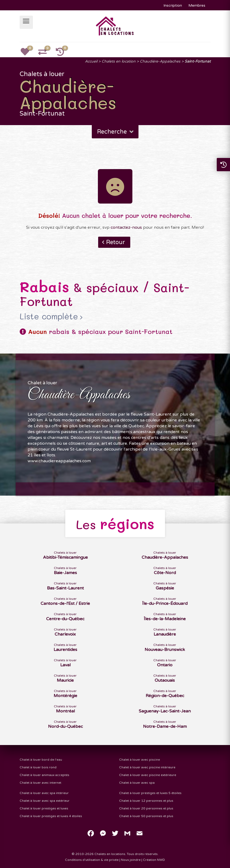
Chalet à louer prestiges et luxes (44, 808)
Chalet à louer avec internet (40, 783)
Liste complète (49, 316)
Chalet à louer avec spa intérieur (44, 793)
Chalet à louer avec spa (137, 783)
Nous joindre (131, 860)
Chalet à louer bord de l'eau (41, 760)
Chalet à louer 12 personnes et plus (146, 801)
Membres (197, 5)
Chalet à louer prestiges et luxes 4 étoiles (51, 816)
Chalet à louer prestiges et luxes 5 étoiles (150, 793)
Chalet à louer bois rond (38, 767)
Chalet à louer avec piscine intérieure (147, 767)
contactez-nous (126, 227)
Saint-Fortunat (198, 61)
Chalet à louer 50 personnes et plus (146, 816)
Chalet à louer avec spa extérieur (45, 801)
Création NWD (154, 860)
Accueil (91, 61)
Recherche (116, 132)
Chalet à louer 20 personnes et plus (146, 808)
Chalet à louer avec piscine (140, 760)
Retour (116, 242)
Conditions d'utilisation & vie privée (92, 860)
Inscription (173, 5)
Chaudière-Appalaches (160, 61)
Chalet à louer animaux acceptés (44, 775)
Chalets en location (119, 61)
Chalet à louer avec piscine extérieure (148, 775)
